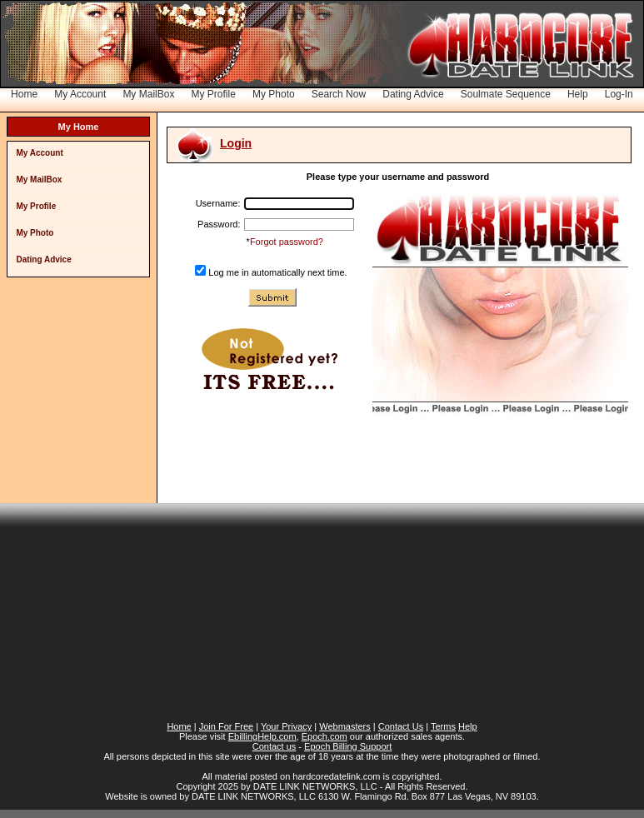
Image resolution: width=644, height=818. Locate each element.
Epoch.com (324, 736)
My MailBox (148, 94)
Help (578, 94)
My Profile (214, 94)
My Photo (274, 94)
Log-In (619, 94)
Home (24, 94)
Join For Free (226, 726)
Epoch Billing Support (348, 746)
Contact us (275, 746)
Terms (443, 726)
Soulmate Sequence (506, 94)
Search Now (339, 94)
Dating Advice (413, 94)
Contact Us (401, 726)
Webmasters (345, 726)
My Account (80, 94)
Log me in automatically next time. (277, 272)
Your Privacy (286, 726)
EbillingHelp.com (262, 736)
